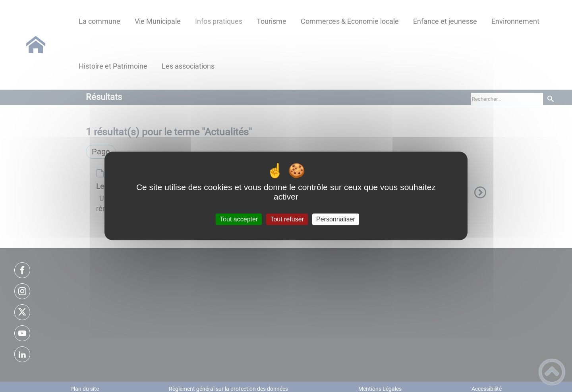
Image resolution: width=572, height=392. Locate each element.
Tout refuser (287, 219)
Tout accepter (239, 219)
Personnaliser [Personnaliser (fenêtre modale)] (336, 219)
